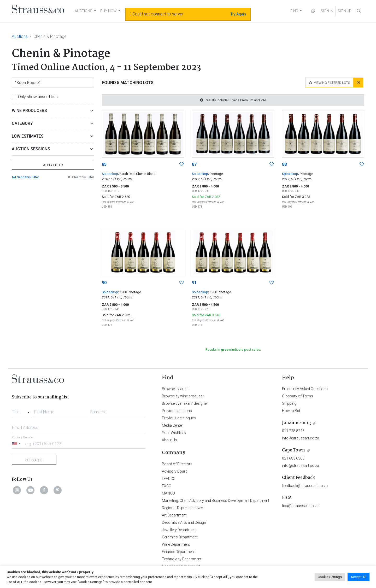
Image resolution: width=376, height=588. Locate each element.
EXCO (167, 486)
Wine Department (176, 544)
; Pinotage (216, 174)
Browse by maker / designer (185, 403)
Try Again (238, 14)
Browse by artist (175, 389)
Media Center (172, 425)
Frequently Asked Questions (305, 389)
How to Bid (291, 411)
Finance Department (178, 552)
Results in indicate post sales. (233, 349)
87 (194, 164)
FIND (294, 11)
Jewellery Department (179, 530)
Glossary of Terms (298, 396)
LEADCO (169, 479)
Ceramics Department (180, 537)
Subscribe (34, 460)
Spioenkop (110, 174)
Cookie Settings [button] (330, 577)
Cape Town (293, 450)
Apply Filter (53, 165)
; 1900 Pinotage (130, 292)
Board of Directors (177, 464)
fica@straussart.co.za (300, 506)
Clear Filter (80, 177)
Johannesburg (296, 423)
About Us (169, 440)
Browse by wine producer (183, 396)
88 (284, 164)
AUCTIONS (84, 11)
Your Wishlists (174, 433)
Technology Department (182, 559)
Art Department (174, 515)
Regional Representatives (183, 508)
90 (104, 283)
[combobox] (22, 410)
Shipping (289, 403)
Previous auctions (177, 411)
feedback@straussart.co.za (305, 486)
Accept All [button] (359, 577)
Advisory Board (175, 471)
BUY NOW (108, 11)
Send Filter (25, 177)
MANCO (168, 493)
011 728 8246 (293, 431)
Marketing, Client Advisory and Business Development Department (216, 501)
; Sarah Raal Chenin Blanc (137, 174)
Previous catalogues (179, 418)
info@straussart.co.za (301, 438)
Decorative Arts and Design (184, 522)
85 (104, 164)
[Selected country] (17, 443)
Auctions (20, 36)
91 (194, 283)
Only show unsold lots (38, 97)
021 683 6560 (293, 458)
